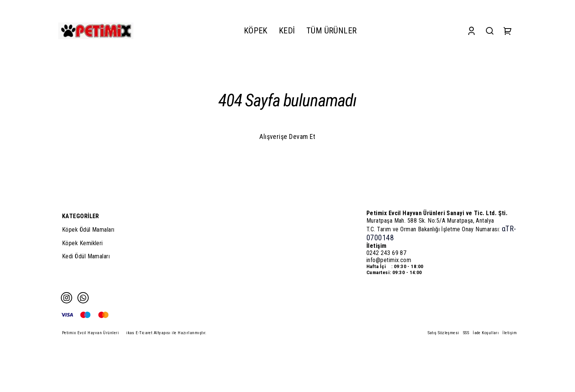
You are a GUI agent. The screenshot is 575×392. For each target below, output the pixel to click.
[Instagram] (67, 298)
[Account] (471, 31)
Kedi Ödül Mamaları (86, 256)
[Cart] (508, 31)
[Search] (490, 31)
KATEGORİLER (81, 216)
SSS (466, 333)
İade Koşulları (486, 333)
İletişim (510, 333)
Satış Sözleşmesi (443, 333)
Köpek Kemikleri (82, 243)
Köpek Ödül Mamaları (88, 230)
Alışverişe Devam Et (287, 136)
